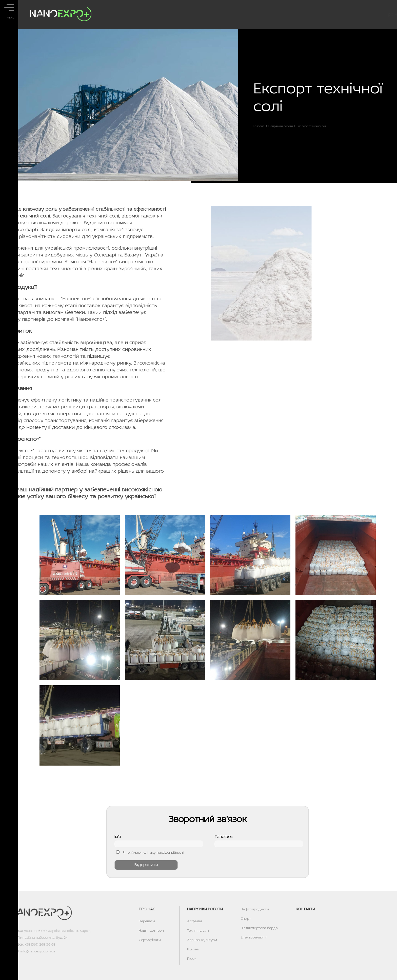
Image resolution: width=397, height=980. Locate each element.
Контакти (355, 15)
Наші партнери (151, 931)
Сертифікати (150, 940)
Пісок (192, 959)
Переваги (147, 921)
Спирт (246, 919)
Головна (261, 126)
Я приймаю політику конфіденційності (153, 853)
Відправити (146, 865)
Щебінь (193, 949)
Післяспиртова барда (259, 928)
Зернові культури (202, 940)
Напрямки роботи (312, 15)
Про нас (270, 15)
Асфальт (195, 921)
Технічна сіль (198, 931)
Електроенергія (254, 938)
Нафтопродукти (255, 909)
